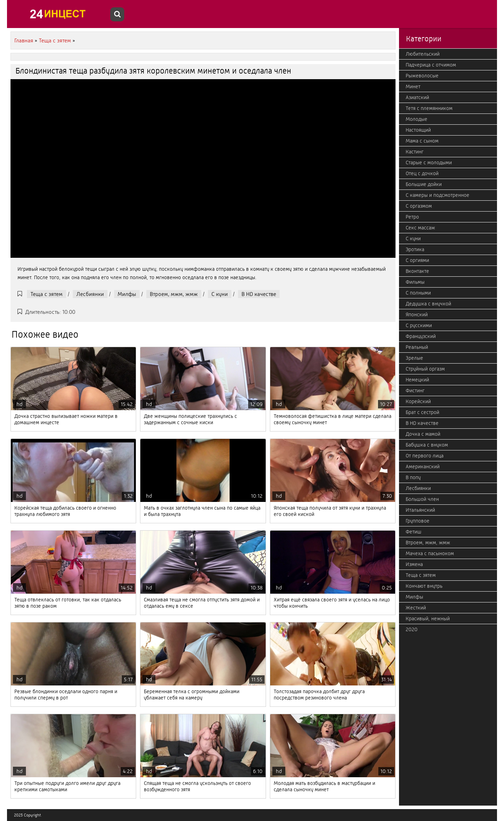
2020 (412, 629)
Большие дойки (424, 184)
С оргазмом (419, 206)
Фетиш (414, 532)
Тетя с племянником (429, 108)
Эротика (415, 249)
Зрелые (414, 358)
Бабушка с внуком (427, 445)
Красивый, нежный (428, 619)
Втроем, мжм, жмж (174, 294)
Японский (417, 315)
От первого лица (425, 456)
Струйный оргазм (425, 369)
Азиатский (417, 97)
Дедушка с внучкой (428, 304)
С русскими (419, 325)
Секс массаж (420, 228)
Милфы (127, 294)
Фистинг (415, 391)
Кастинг (415, 152)
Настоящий (418, 130)
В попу (413, 477)
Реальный (417, 347)
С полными (418, 293)
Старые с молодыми (429, 163)
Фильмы (415, 282)
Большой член (422, 499)
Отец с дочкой (422, 173)
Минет (413, 87)
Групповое (418, 521)
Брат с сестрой (422, 412)
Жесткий (416, 608)
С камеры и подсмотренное (437, 195)
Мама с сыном (422, 141)
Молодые (416, 119)
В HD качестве (259, 294)
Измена (414, 564)
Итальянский (420, 510)
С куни (220, 294)
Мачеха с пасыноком (430, 553)
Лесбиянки (90, 294)
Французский (421, 336)
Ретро (412, 217)
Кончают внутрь (424, 586)
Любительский (423, 54)
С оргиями (417, 260)
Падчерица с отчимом (431, 65)
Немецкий (417, 380)
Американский (423, 467)
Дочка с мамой (423, 434)
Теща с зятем (47, 294)
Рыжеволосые (422, 76)
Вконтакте (417, 271)
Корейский (418, 401)
